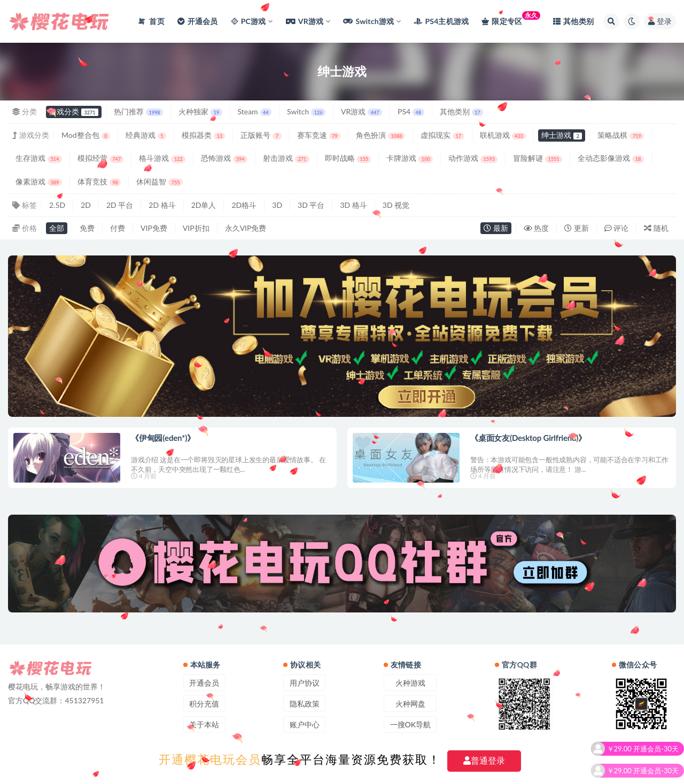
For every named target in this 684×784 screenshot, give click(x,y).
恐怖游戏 (224, 158)
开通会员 (204, 683)
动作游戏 (473, 158)
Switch (306, 111)
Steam (255, 111)
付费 (118, 228)
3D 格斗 (353, 205)
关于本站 (204, 724)
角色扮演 (380, 135)
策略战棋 (621, 135)
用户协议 (305, 683)
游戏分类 (74, 111)
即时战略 (348, 158)
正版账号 (261, 135)
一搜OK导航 (410, 724)
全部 (57, 228)
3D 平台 (311, 205)
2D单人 (204, 205)
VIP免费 (154, 228)
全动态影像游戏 (611, 158)
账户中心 (305, 724)
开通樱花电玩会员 (210, 760)
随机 (656, 228)
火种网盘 (410, 704)
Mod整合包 (86, 135)
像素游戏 (39, 181)
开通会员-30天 (656, 755)
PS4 (411, 111)
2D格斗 (244, 205)
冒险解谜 (538, 158)
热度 (537, 228)
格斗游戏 (162, 158)
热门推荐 (138, 111)
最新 (496, 228)
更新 (577, 228)
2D (86, 205)
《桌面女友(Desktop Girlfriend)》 (528, 438)
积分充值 (204, 704)
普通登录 (484, 761)
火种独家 (200, 111)
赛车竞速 (319, 135)
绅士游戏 (562, 135)
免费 (87, 228)
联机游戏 (503, 135)
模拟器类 (203, 135)
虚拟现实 (442, 135)
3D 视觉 (396, 205)
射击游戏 (286, 158)
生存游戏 (39, 158)
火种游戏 (410, 683)
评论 (617, 228)
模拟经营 (101, 158)
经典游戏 (146, 135)
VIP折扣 (196, 228)
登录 (660, 21)
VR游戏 (362, 111)
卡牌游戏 (410, 158)
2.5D (57, 205)
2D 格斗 (162, 205)
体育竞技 (99, 181)
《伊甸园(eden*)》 (163, 438)
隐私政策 (305, 704)
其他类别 (461, 111)
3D (277, 205)
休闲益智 (160, 181)
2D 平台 (120, 205)
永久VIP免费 (246, 228)
